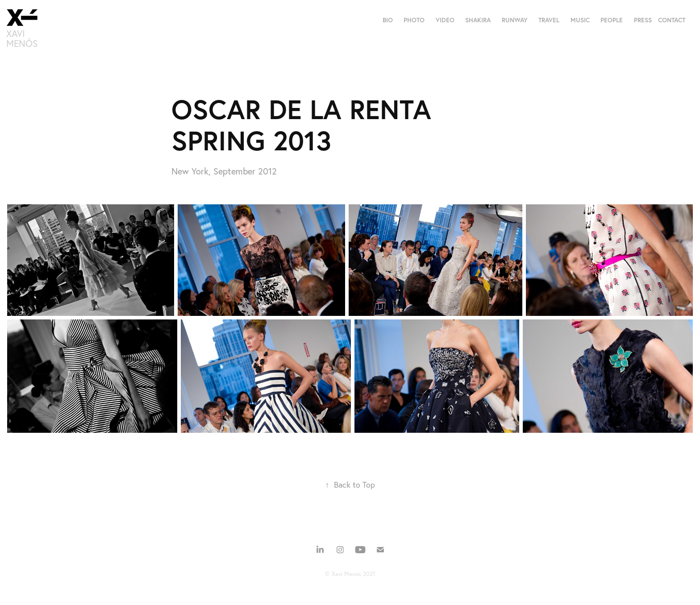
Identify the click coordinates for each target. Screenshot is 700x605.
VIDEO (445, 20)
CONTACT (672, 20)
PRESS (643, 20)
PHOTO (414, 20)
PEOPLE (612, 20)
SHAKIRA (478, 20)
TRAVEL (549, 20)
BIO (388, 20)
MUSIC (580, 20)
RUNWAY (515, 20)
